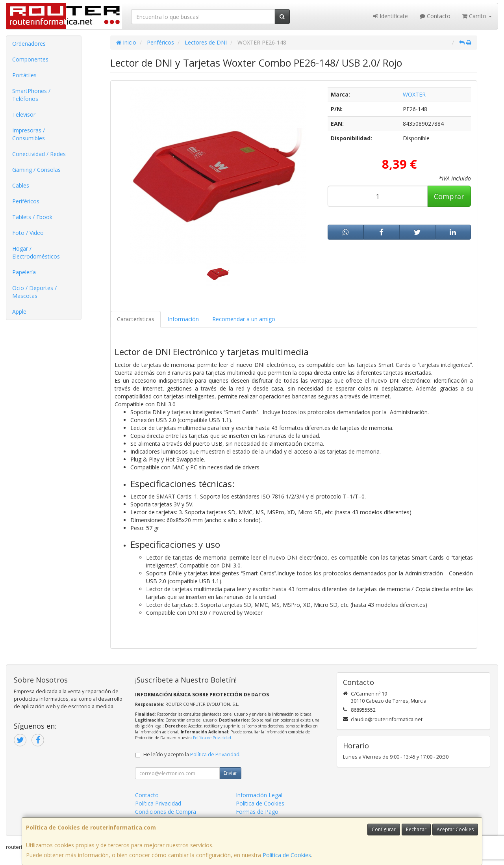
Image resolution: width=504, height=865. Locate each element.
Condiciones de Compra (166, 812)
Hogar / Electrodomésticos (36, 252)
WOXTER (414, 94)
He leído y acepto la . (192, 754)
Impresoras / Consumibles (29, 134)
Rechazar (416, 829)
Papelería (24, 272)
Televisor (24, 114)
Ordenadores (29, 44)
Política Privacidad (158, 803)
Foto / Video (28, 233)
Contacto (435, 16)
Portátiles (24, 75)
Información (183, 319)
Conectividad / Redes (39, 154)
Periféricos (26, 201)
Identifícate (391, 16)
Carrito (477, 16)
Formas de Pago (257, 812)
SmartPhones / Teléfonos (31, 95)
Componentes (30, 59)
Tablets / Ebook (32, 217)
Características (136, 319)
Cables (21, 185)
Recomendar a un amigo (244, 319)
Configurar (384, 829)
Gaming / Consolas (36, 170)
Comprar (449, 196)
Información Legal (259, 795)
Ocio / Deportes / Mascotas (34, 292)
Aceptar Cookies (455, 829)
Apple (19, 312)
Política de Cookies (287, 855)
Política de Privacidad (212, 738)
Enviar (230, 773)
